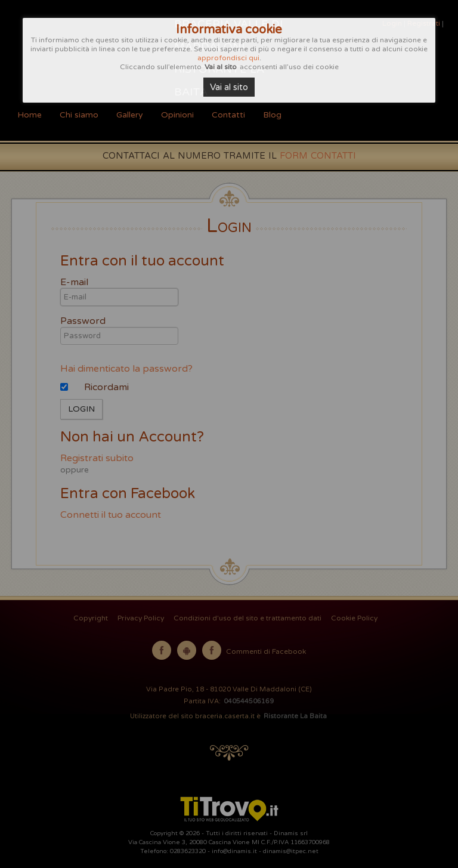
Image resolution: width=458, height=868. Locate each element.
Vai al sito (229, 87)
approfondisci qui (228, 58)
